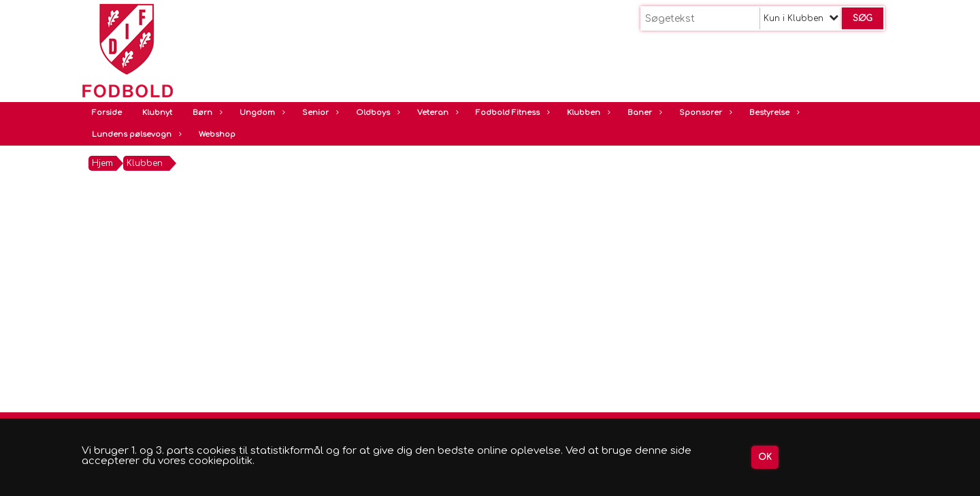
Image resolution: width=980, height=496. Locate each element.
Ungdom (261, 113)
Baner (643, 113)
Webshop (217, 134)
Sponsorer (704, 113)
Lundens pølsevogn (135, 134)
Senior (319, 113)
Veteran (436, 113)
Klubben (587, 113)
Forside (107, 113)
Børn (206, 113)
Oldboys (376, 113)
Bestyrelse (773, 113)
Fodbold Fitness (511, 113)
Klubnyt (157, 113)
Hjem (102, 163)
